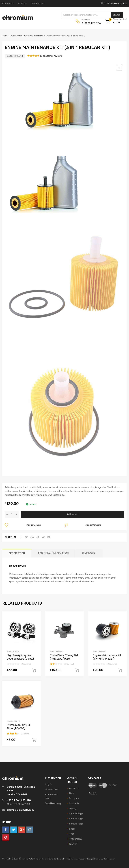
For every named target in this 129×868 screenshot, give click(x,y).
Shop (72, 829)
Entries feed (52, 789)
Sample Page (76, 813)
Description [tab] (17, 553)
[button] (119, 68)
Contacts (74, 803)
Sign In (114, 3)
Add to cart (73, 514)
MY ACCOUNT (8, 3)
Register (123, 3)
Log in (49, 784)
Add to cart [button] (34, 670)
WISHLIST (22, 3)
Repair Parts (16, 36)
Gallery (73, 809)
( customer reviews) (51, 56)
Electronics (13, 652)
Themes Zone (47, 859)
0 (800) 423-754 (89, 23)
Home (5, 36)
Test (72, 834)
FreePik (69, 859)
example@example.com (20, 810)
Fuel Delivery (57, 652)
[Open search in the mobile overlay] (92, 15)
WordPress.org (53, 803)
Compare (74, 798)
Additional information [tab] (53, 553)
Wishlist (73, 844)
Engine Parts (13, 721)
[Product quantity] (12, 514)
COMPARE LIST (37, 3)
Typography (76, 839)
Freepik (90, 859)
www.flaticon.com (107, 859)
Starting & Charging (34, 36)
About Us (74, 788)
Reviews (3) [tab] (88, 553)
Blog (72, 793)
